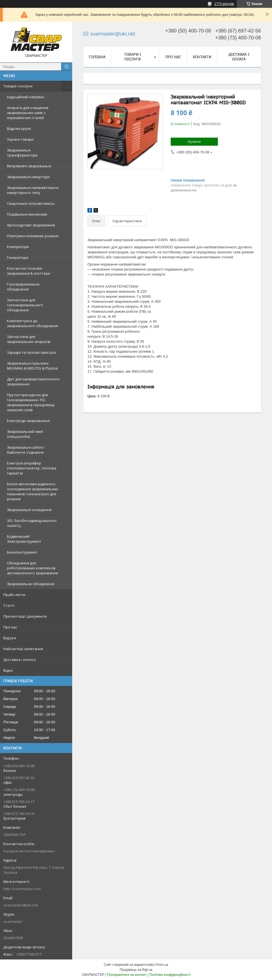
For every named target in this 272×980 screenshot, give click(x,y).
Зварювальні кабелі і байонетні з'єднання (26, 450)
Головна (97, 57)
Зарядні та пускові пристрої (32, 352)
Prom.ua (162, 965)
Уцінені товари (20, 139)
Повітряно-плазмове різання (33, 236)
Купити (194, 142)
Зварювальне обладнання (31, 584)
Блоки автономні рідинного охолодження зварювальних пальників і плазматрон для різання (33, 491)
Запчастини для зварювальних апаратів (29, 339)
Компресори (18, 247)
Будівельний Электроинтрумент (24, 539)
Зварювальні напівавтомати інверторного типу (33, 190)
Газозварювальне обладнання (23, 287)
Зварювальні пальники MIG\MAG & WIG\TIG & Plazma (32, 366)
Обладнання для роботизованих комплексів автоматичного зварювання (32, 568)
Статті (9, 605)
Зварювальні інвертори (28, 177)
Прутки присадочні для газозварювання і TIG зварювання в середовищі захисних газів (31, 402)
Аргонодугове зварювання (31, 225)
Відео (8, 670)
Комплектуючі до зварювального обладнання (32, 323)
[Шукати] (67, 67)
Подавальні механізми (27, 214)
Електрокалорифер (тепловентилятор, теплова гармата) (32, 468)
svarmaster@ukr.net (21, 905)
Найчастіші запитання (23, 649)
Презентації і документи (25, 616)
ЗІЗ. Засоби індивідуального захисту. (32, 523)
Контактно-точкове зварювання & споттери (29, 271)
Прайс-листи (14, 595)
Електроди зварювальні (28, 421)
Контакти (202, 57)
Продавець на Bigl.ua (136, 970)
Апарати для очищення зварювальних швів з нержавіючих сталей (28, 113)
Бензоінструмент (22, 552)
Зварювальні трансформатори (22, 153)
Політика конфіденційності (170, 975)
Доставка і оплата (19, 660)
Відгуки (10, 638)
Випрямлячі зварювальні (29, 166)
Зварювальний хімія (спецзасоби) (25, 434)
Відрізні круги (19, 128)
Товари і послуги (18, 86)
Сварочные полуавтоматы (31, 203)
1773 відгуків (224, 4)
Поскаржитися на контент (127, 975)
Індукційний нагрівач (26, 97)
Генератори (18, 257)
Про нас (10, 627)
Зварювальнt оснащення (29, 510)
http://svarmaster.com (22, 889)
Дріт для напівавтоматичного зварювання (33, 382)
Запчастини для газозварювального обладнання (25, 305)
